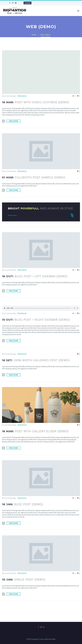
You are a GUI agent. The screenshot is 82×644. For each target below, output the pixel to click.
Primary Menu (78, 11)
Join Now (27, 3)
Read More (14, 121)
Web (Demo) (22, 96)
